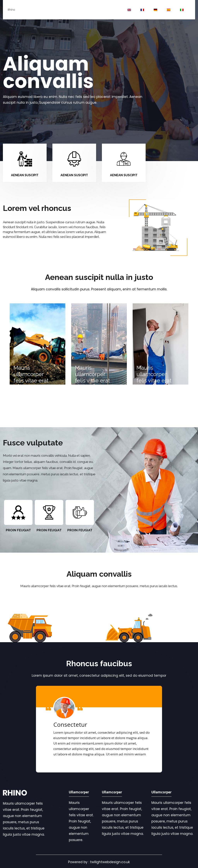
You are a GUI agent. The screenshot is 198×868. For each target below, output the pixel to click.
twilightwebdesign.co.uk (110, 862)
